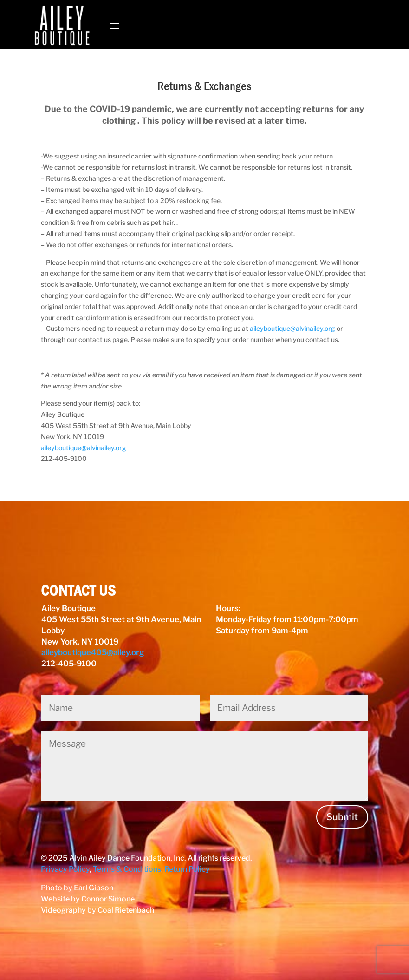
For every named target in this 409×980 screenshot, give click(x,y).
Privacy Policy (65, 869)
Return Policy (187, 869)
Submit (342, 817)
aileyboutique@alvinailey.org (292, 328)
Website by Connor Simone (88, 899)
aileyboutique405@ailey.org (93, 652)
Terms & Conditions (127, 869)
